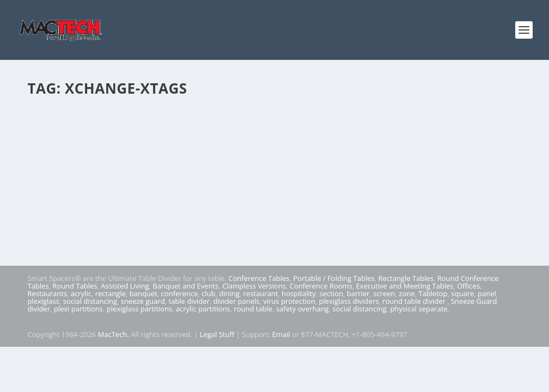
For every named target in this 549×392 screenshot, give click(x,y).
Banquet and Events (185, 286)
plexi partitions (78, 309)
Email (281, 334)
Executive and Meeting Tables (405, 286)
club (208, 293)
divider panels (237, 301)
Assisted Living (125, 286)
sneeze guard (143, 301)
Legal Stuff (217, 334)
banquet (144, 293)
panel (487, 293)
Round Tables (75, 286)
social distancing (90, 301)
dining (229, 293)
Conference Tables (259, 278)
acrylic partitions (203, 309)
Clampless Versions (254, 286)
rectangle (111, 293)
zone (407, 293)
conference (180, 293)
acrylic (81, 293)
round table (253, 309)
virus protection (289, 301)
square (462, 293)
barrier (358, 293)
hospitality (299, 293)
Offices (468, 286)
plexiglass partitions (139, 309)
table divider (189, 301)
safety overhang (303, 309)
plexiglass (43, 301)
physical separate (419, 309)
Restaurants (47, 293)
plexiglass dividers (349, 301)
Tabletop (433, 293)
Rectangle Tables (406, 278)
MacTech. (114, 334)
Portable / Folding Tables (334, 278)
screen (384, 293)
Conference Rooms (321, 286)
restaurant (261, 293)
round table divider (415, 301)
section (331, 293)
